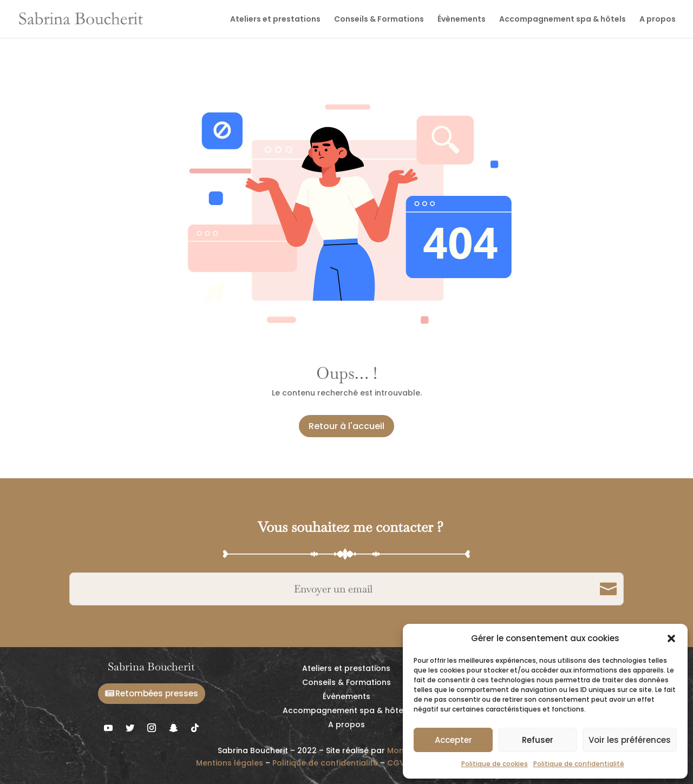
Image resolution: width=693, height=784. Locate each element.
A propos (658, 20)
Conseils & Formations (379, 20)
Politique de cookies (495, 764)
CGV (396, 763)
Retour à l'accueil (346, 426)
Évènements (462, 20)
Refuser (538, 740)
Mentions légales (230, 763)
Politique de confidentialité (579, 764)
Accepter (453, 740)
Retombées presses (157, 693)
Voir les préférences (630, 740)
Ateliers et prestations (275, 20)
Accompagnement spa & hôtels (563, 20)
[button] (671, 638)
